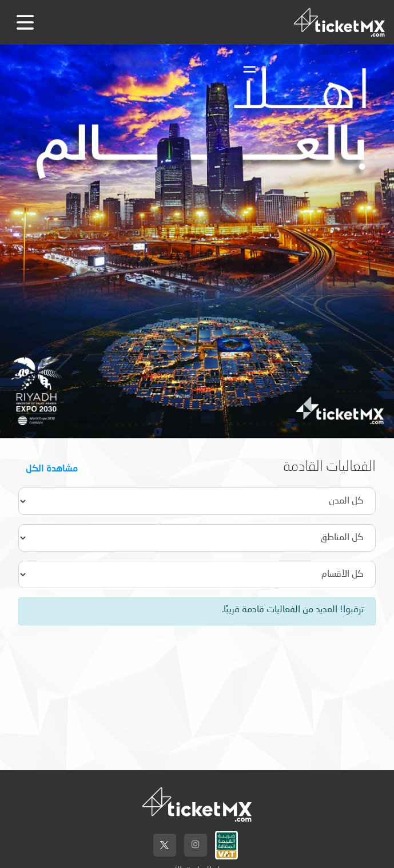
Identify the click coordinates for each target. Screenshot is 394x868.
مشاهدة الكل (52, 468)
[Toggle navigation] (25, 22)
